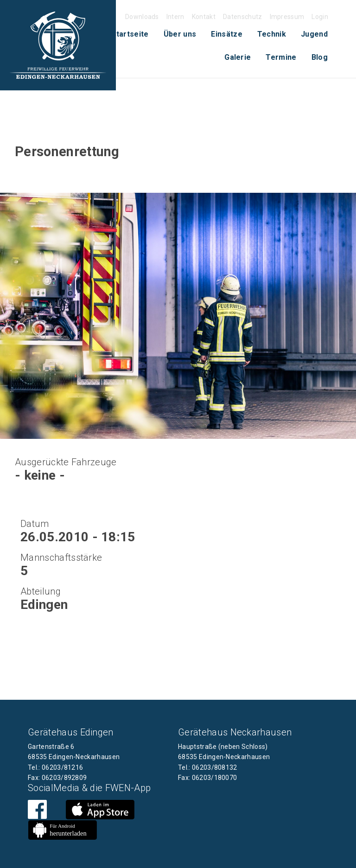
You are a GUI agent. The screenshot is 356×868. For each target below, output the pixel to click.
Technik (272, 34)
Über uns (180, 34)
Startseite (130, 34)
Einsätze (227, 34)
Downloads (142, 17)
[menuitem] (130, 34)
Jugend (314, 34)
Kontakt (204, 17)
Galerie (238, 57)
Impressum (287, 17)
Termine (281, 57)
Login (320, 17)
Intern (175, 17)
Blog (320, 57)
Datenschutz (243, 17)
